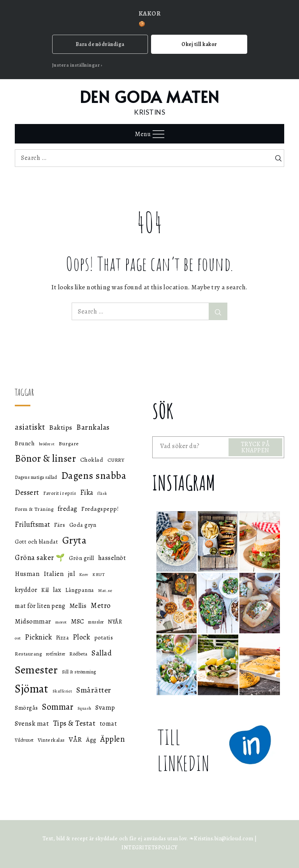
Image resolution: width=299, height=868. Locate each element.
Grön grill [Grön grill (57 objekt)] (81, 558)
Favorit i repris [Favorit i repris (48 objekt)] (60, 493)
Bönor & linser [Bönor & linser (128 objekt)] (45, 459)
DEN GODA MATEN (150, 97)
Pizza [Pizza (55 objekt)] (62, 638)
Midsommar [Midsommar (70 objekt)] (33, 621)
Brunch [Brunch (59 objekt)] (25, 443)
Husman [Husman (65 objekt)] (27, 574)
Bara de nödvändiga (100, 44)
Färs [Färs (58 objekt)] (60, 525)
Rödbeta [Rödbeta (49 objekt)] (78, 654)
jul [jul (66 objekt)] (72, 574)
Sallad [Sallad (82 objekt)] (102, 653)
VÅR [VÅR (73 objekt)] (76, 739)
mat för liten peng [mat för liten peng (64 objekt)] (40, 606)
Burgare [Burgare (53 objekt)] (69, 444)
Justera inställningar (76, 65)
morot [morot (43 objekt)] (61, 622)
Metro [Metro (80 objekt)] (101, 606)
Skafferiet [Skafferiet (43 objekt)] (62, 691)
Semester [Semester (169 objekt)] (36, 670)
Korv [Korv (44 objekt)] (84, 575)
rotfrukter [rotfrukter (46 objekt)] (56, 654)
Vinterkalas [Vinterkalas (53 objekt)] (51, 740)
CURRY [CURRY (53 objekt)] (116, 460)
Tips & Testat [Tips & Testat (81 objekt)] (74, 723)
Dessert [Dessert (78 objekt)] (27, 492)
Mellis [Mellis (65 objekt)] (78, 606)
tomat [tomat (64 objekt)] (108, 724)
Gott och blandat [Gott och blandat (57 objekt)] (36, 542)
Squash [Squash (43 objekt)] (84, 708)
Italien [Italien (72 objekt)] (54, 574)
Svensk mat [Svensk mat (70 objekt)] (32, 724)
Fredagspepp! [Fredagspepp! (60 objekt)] (100, 509)
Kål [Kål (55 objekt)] (45, 590)
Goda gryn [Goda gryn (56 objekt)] (83, 525)
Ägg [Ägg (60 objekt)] (91, 740)
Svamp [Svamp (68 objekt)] (105, 708)
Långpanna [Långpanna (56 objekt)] (80, 590)
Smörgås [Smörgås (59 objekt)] (26, 708)
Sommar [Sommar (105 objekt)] (58, 707)
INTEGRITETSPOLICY (149, 848)
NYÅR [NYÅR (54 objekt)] (115, 622)
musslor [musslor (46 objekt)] (96, 622)
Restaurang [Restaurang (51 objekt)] (28, 654)
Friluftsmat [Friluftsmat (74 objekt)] (33, 524)
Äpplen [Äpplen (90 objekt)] (113, 739)
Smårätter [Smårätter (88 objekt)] (94, 690)
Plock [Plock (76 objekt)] (82, 637)
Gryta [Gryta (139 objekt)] (75, 540)
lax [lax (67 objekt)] (57, 590)
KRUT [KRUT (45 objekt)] (98, 574)
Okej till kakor (199, 44)
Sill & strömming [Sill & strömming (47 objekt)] (79, 672)
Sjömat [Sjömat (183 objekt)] (32, 689)
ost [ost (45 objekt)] (18, 638)
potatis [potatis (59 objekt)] (104, 638)
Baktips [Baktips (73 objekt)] (61, 427)
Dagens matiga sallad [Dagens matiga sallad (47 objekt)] (36, 477)
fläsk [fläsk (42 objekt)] (102, 493)
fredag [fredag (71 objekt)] (68, 508)
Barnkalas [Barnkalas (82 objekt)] (93, 427)
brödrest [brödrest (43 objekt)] (47, 444)
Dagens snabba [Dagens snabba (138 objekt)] (94, 476)
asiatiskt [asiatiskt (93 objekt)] (30, 427)
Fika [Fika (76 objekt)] (87, 492)
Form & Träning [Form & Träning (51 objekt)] (34, 509)
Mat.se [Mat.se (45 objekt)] (105, 590)
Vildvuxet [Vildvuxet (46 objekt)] (24, 740)
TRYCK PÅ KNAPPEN (255, 447)
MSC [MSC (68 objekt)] (77, 621)
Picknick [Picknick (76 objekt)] (38, 637)
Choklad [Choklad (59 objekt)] (92, 460)
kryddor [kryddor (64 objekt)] (26, 590)
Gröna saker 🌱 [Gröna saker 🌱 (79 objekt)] (40, 557)
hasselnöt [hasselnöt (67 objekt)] (112, 558)
